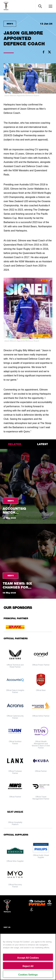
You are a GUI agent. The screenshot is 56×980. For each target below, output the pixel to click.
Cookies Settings (28, 975)
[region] (28, 957)
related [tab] (15, 444)
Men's (10, 24)
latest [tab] (43, 444)
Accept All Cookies (28, 958)
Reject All (28, 966)
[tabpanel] (28, 524)
